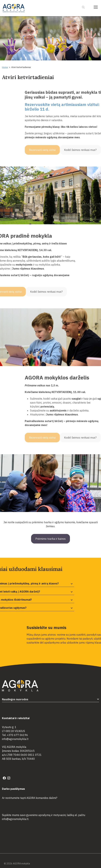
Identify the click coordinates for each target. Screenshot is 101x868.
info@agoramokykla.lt (15, 739)
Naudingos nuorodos (15, 699)
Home (5, 67)
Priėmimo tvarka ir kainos (50, 539)
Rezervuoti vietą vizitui (82, 150)
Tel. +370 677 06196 (15, 735)
